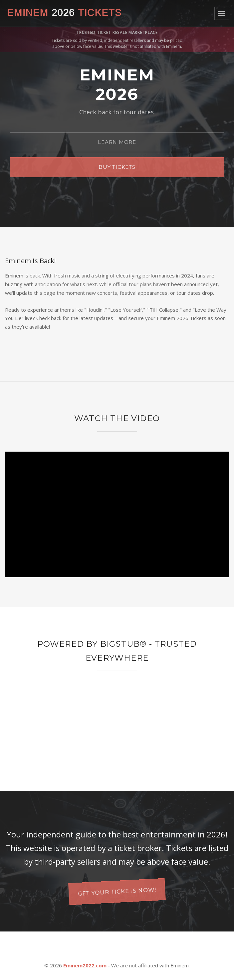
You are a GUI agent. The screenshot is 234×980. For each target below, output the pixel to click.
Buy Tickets (117, 167)
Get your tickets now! (117, 891)
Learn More (117, 142)
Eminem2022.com (85, 965)
